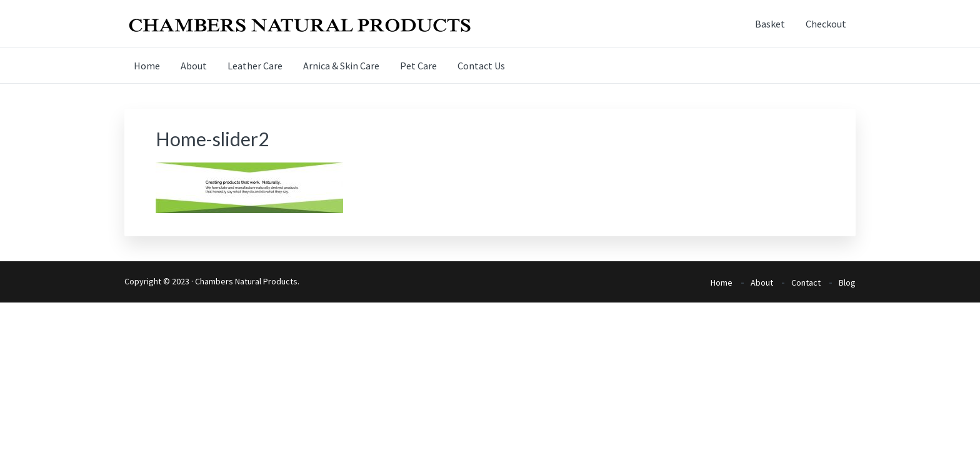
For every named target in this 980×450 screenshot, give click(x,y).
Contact (806, 282)
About (762, 282)
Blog (847, 282)
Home (722, 282)
